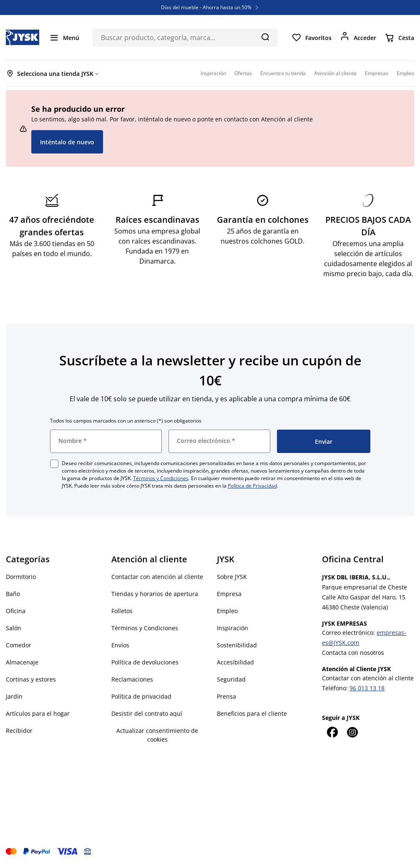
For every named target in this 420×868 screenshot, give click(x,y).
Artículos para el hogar (38, 713)
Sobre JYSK (232, 577)
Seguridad (231, 679)
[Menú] (64, 38)
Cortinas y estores (31, 679)
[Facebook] (332, 732)
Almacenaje (22, 662)
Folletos (122, 611)
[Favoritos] (312, 38)
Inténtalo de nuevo (67, 142)
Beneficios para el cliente (252, 713)
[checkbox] (54, 464)
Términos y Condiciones (161, 478)
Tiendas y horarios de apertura (155, 594)
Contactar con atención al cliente (157, 577)
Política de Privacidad (252, 486)
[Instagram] (352, 732)
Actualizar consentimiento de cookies (157, 735)
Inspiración (233, 628)
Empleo (227, 611)
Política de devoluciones (145, 662)
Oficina (16, 611)
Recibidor (19, 731)
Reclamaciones (132, 679)
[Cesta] (399, 38)
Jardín (14, 696)
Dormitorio (21, 577)
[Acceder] (358, 38)
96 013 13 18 (367, 688)
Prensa (226, 696)
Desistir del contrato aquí (147, 713)
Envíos (120, 645)
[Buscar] (265, 37)
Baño (13, 594)
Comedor (19, 645)
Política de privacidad (141, 696)
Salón (14, 628)
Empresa (229, 594)
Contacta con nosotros (353, 653)
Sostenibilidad (237, 645)
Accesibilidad (235, 662)
